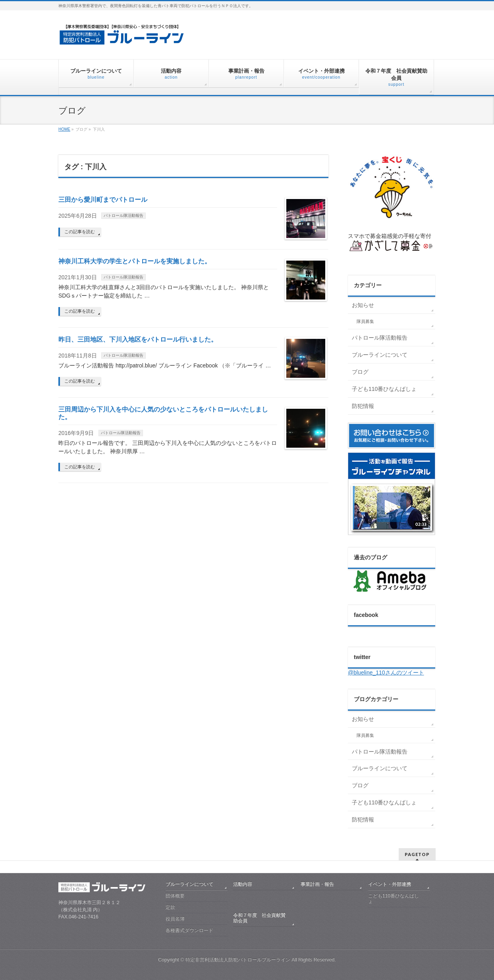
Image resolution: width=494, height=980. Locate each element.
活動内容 (243, 884)
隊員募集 (365, 321)
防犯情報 (363, 406)
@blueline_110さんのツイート (386, 673)
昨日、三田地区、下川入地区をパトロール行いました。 (138, 339)
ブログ (360, 372)
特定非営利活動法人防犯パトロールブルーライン (238, 960)
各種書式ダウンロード (189, 930)
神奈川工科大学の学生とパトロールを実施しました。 (135, 261)
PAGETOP (417, 854)
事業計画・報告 (317, 884)
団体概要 (175, 896)
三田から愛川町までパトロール (103, 200)
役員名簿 (175, 919)
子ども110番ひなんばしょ (384, 389)
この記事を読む (80, 232)
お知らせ (363, 305)
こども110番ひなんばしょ (394, 899)
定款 (170, 907)
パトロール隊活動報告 (123, 216)
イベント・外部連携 (390, 884)
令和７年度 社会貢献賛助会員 (259, 918)
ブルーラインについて (380, 355)
